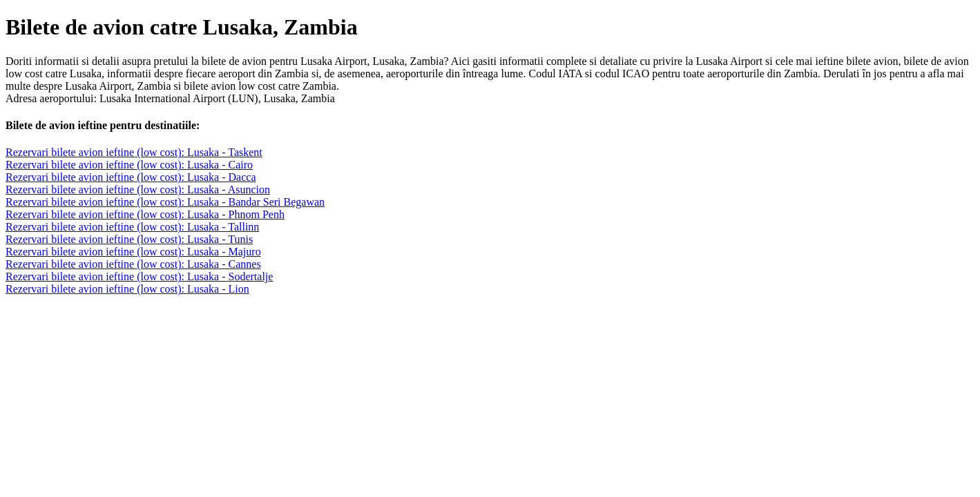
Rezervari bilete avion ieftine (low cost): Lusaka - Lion (127, 289)
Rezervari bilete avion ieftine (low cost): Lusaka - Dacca (131, 177)
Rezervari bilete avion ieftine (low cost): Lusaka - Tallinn (132, 227)
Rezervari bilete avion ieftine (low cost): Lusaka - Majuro (133, 252)
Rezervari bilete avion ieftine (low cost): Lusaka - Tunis (129, 239)
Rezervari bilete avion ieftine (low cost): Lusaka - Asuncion (138, 189)
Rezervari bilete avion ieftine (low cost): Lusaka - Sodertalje (139, 276)
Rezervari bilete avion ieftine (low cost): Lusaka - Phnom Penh (145, 214)
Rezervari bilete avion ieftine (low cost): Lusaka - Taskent (134, 152)
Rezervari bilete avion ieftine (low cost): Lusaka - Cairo (129, 165)
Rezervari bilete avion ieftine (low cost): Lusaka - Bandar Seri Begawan (165, 202)
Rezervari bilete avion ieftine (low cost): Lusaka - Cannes (133, 264)
